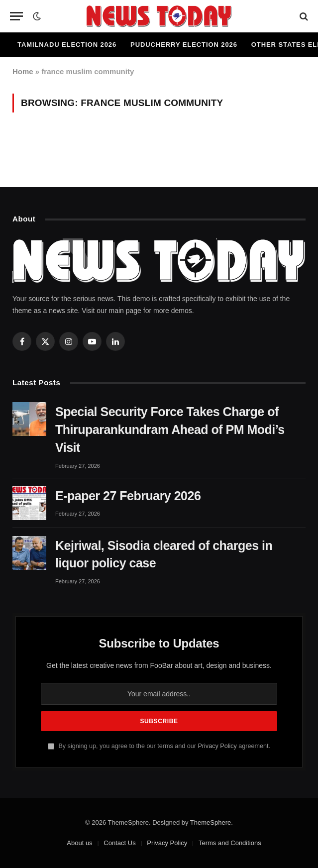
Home (23, 71)
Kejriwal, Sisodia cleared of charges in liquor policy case (164, 554)
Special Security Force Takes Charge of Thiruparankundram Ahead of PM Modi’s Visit (170, 430)
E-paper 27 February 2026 (128, 496)
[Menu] (16, 16)
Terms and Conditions (230, 843)
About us (79, 843)
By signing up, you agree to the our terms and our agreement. (159, 746)
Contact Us (119, 843)
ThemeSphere (211, 822)
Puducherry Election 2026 (184, 45)
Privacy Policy (217, 746)
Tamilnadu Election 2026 (67, 45)
